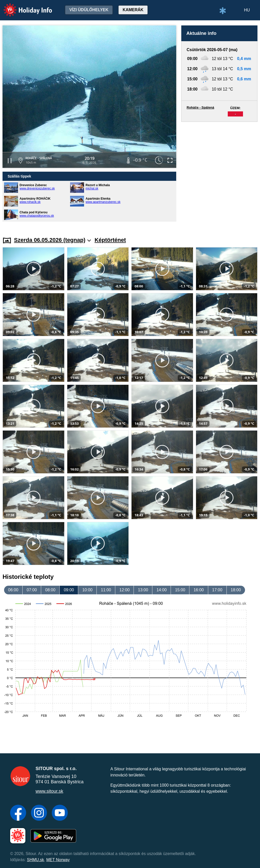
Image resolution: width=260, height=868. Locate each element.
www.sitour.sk (49, 791)
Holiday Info (23, 6)
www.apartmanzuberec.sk (103, 202)
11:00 (106, 590)
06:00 (13, 590)
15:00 (180, 590)
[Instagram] (39, 813)
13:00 (143, 590)
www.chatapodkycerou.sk (37, 216)
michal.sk (92, 188)
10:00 (87, 590)
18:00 (236, 590)
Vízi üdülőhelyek (89, 10)
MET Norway (58, 860)
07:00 (32, 590)
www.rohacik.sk (30, 202)
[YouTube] (60, 813)
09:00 (69, 590)
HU (247, 10)
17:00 (217, 590)
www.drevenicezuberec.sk (37, 188)
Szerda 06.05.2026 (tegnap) (52, 240)
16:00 (199, 590)
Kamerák (133, 10)
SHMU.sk (36, 860)
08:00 (50, 590)
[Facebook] (18, 813)
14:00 (161, 590)
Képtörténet (110, 240)
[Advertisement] (219, 174)
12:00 (124, 590)
